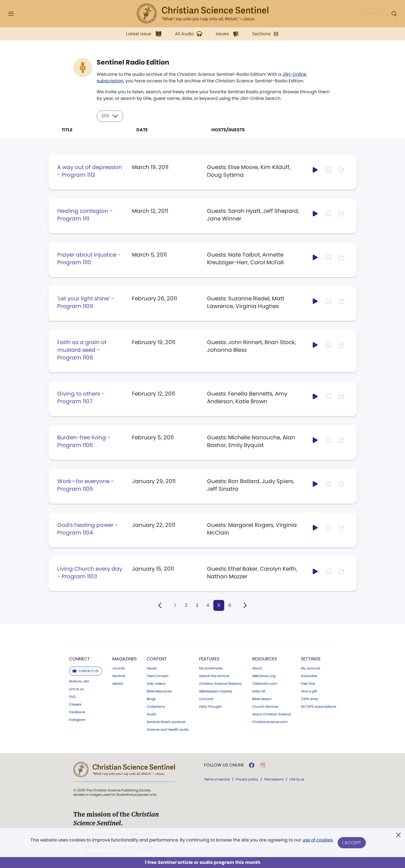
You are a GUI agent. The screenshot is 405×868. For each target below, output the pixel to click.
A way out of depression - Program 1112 (90, 171)
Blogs (151, 699)
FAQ (72, 697)
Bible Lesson (262, 699)
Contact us (86, 671)
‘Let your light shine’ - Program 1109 (86, 302)
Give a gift (309, 691)
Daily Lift (259, 691)
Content (157, 659)
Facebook (77, 712)
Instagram (77, 720)
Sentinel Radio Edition (133, 62)
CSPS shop (310, 699)
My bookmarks (211, 668)
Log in (372, 14)
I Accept (352, 843)
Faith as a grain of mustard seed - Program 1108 (82, 350)
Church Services (265, 707)
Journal (118, 668)
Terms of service (217, 779)
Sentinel (119, 676)
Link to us (76, 689)
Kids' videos (156, 684)
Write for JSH (79, 681)
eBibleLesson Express (216, 691)
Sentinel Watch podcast (166, 722)
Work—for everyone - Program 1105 (86, 485)
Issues (152, 668)
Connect (79, 659)
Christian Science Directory (221, 684)
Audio (152, 714)
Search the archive (214, 676)
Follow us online (224, 765)
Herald (117, 684)
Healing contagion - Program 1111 (85, 214)
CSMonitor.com (265, 684)
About (257, 668)
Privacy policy (247, 779)
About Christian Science (272, 714)
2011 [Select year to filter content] (110, 116)
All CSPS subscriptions (319, 707)
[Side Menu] (11, 14)
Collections (156, 707)
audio (168, 730)
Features (209, 659)
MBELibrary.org (264, 676)
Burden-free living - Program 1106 (84, 441)
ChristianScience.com (270, 722)
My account (311, 668)
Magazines (124, 659)
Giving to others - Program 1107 (81, 397)
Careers (75, 704)
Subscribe (309, 676)
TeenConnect (158, 676)
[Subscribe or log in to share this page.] (341, 170)
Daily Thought (210, 707)
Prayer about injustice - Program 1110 (89, 258)
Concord (206, 699)
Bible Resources (159, 691)
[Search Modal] (394, 14)
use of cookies (318, 841)
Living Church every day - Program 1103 (90, 572)
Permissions (274, 779)
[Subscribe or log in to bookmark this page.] (328, 170)
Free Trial (308, 684)
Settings (311, 659)
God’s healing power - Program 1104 (87, 529)
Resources (265, 659)
